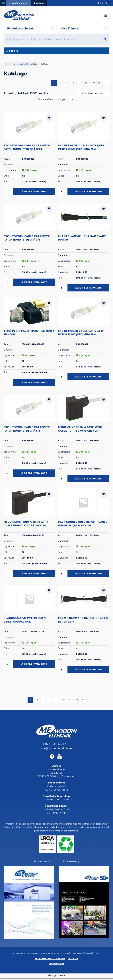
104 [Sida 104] (100, 83)
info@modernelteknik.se (57, 749)
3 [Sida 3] (67, 83)
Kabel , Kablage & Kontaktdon (25, 64)
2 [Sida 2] (60, 83)
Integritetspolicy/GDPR (50, 959)
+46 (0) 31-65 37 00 (56, 745)
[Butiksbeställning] (55, 100)
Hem (7, 64)
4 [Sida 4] (73, 83)
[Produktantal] (8, 192)
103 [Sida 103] (93, 83)
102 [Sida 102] (87, 83)
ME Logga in (57, 964)
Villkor (73, 959)
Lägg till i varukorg (34, 192)
